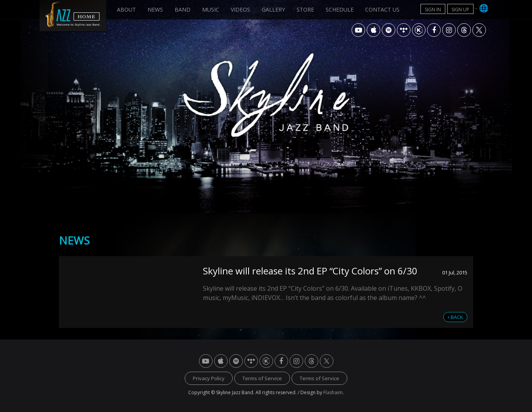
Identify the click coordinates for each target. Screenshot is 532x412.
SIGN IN (433, 9)
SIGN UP (460, 9)
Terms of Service (262, 378)
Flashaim (333, 392)
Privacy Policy (209, 378)
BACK (455, 317)
